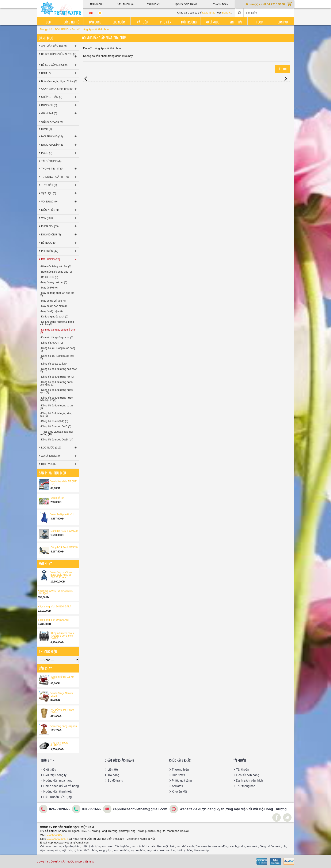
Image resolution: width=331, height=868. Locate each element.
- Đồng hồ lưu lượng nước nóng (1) (58, 349)
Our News (178, 775)
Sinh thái (236, 22)
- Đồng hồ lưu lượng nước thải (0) (57, 357)
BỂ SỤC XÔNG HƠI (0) (59, 65)
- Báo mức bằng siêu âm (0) (56, 267)
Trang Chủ (97, 4)
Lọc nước (119, 22)
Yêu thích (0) (126, 4)
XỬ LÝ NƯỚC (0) (59, 456)
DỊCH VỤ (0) (59, 464)
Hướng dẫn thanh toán (58, 791)
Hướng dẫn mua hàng (58, 781)
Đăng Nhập (209, 13)
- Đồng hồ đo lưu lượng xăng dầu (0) (56, 415)
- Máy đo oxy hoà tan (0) (53, 282)
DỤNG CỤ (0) (59, 105)
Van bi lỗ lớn (57, 498)
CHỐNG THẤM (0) (59, 97)
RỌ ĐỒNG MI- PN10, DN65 (62, 711)
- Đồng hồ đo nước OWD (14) (56, 440)
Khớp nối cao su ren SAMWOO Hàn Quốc (55, 592)
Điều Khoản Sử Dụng (57, 797)
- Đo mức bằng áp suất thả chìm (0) (58, 331)
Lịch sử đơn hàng (248, 775)
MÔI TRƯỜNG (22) (59, 137)
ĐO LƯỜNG (62, 29)
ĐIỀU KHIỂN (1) (59, 210)
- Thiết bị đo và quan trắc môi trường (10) (56, 433)
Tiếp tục (282, 69)
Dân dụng (95, 22)
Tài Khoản (153, 4)
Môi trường (189, 22)
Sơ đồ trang (115, 781)
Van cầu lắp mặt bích (62, 514)
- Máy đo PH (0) (49, 288)
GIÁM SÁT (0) (59, 113)
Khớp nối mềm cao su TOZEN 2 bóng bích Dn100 (63, 636)
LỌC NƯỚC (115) (59, 448)
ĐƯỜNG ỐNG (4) (59, 235)
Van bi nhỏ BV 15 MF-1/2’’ (63, 678)
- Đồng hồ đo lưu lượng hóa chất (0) (58, 370)
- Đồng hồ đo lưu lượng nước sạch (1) (56, 391)
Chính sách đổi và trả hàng (61, 786)
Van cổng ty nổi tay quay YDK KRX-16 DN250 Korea (61, 575)
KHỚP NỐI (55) (59, 226)
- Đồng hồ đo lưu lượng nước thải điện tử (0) (56, 399)
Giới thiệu (50, 770)
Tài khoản (243, 770)
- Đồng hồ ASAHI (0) (51, 343)
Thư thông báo (246, 786)
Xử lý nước (212, 22)
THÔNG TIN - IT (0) (59, 169)
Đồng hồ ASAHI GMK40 (64, 547)
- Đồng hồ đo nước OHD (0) (55, 426)
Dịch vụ (283, 22)
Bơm (49, 22)
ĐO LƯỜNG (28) (59, 259)
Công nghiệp (72, 22)
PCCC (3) (59, 153)
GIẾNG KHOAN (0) (52, 122)
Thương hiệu (180, 770)
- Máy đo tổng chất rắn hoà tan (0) (57, 294)
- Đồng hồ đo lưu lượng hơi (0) (57, 377)
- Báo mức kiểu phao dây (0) (56, 272)
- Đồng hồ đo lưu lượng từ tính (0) (57, 407)
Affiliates (177, 786)
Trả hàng (113, 775)
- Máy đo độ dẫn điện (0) (54, 306)
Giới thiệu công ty (55, 775)
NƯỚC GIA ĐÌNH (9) (59, 145)
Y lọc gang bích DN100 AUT (54, 620)
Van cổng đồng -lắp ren (64, 726)
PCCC (259, 22)
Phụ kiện (166, 22)
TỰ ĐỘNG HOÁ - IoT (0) (59, 177)
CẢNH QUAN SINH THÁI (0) (59, 89)
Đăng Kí (227, 13)
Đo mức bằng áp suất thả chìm (90, 29)
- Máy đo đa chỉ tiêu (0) (53, 301)
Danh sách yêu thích (250, 781)
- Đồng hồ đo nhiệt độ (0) (54, 421)
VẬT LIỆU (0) (59, 193)
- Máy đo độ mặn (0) (51, 311)
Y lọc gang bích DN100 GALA (55, 607)
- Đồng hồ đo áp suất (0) (54, 364)
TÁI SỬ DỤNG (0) (51, 161)
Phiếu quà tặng (182, 781)
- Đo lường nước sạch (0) (54, 317)
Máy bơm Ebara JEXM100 (59, 744)
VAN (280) (59, 218)
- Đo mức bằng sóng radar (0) (56, 338)
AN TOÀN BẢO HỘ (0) (59, 46)
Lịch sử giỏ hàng (186, 4)
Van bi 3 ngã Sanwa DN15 (62, 694)
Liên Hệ (113, 770)
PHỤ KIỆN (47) (59, 251)
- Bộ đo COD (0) (49, 277)
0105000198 (54, 835)
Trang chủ (46, 29)
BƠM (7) (59, 73)
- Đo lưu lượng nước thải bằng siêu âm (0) (57, 323)
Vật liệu (142, 22)
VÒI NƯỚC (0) (59, 202)
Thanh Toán (221, 4)
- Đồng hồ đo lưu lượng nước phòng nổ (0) (56, 383)
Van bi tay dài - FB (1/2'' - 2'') (64, 483)
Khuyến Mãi (180, 791)
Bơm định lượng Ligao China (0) (59, 81)
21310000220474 (58, 839)
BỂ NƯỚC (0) (59, 243)
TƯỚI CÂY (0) (59, 185)
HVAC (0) (46, 129)
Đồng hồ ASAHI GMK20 (64, 531)
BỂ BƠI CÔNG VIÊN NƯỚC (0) (59, 56)
